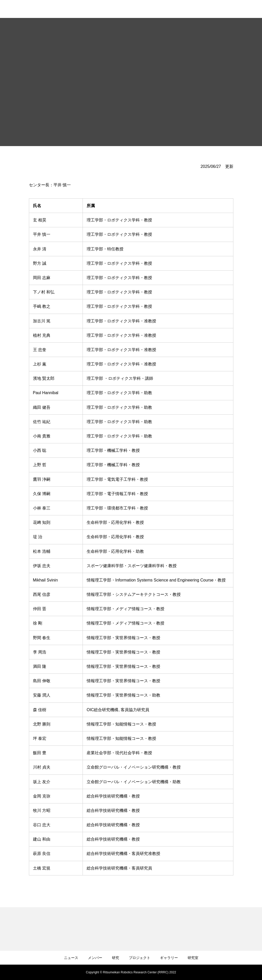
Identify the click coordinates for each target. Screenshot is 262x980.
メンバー (95, 958)
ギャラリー (169, 958)
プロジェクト (140, 958)
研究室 (193, 958)
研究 (116, 958)
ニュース (71, 958)
